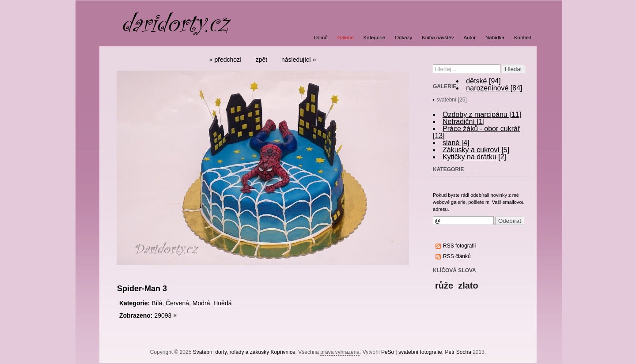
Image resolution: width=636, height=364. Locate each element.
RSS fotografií (460, 246)
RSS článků (457, 256)
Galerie (346, 38)
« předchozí (225, 60)
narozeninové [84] (494, 88)
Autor (470, 38)
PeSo (388, 352)
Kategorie (374, 38)
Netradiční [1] (464, 122)
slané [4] (456, 143)
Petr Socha (458, 352)
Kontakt (523, 38)
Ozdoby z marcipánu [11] (482, 114)
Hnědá (222, 303)
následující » (299, 60)
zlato (468, 285)
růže (444, 285)
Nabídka (495, 38)
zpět (261, 60)
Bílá (157, 303)
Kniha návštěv (438, 38)
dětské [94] (483, 81)
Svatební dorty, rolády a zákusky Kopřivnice (244, 352)
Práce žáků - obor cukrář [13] (476, 132)
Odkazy (403, 38)
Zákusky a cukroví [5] (476, 150)
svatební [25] (452, 100)
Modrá (201, 303)
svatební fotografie (420, 352)
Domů (321, 38)
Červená (177, 303)
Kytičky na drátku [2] (474, 157)
